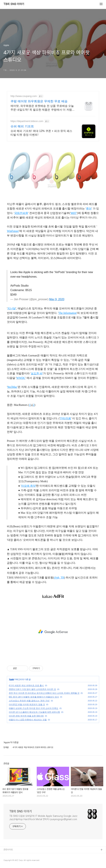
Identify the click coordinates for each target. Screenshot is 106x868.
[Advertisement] (53, 632)
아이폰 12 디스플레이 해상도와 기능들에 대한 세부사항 (34, 712)
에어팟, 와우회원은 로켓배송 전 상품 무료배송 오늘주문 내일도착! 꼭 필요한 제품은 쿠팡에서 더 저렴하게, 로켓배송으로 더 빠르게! (43, 108)
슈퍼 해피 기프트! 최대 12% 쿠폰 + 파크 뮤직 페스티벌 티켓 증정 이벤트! (41, 133)
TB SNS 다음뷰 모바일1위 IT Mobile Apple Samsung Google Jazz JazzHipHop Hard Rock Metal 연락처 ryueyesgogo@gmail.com (43, 818)
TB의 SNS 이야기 (14, 4)
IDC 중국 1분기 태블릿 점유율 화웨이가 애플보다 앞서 (34, 697)
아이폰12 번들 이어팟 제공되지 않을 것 (27, 704)
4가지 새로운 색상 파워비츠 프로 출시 (26, 685)
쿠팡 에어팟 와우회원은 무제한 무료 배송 (39, 101)
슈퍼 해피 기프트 (22, 126)
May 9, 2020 (57, 299)
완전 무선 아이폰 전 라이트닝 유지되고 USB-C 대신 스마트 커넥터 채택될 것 (44, 693)
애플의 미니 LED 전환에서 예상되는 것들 (28, 720)
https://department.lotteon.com (27, 121)
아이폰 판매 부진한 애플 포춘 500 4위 (26, 716)
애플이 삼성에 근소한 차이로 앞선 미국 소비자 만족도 (34, 708)
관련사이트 (8, 850)
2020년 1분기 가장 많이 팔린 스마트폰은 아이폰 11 (32, 689)
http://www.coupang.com (24, 96)
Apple (11, 679)
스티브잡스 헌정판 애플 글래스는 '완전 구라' (29, 701)
